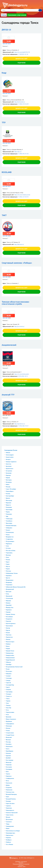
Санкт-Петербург (11, 489)
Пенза (8, 535)
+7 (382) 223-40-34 (23, 197)
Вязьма (8, 817)
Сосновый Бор (10, 685)
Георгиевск (9, 585)
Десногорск (9, 819)
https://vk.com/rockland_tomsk (22, 195)
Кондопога (9, 619)
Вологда (8, 555)
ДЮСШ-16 (6, 30)
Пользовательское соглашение (21, 864)
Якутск (8, 566)
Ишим (8, 828)
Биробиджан (10, 751)
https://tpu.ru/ (18, 152)
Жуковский (9, 596)
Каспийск (9, 744)
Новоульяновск (10, 658)
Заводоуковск (10, 826)
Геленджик (9, 769)
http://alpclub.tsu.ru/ (20, 424)
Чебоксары (9, 519)
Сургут (8, 687)
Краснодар (9, 510)
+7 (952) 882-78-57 (23, 426)
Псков (8, 669)
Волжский (9, 737)
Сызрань (8, 689)
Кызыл (8, 633)
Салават (8, 676)
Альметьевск (10, 457)
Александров (10, 455)
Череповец (9, 553)
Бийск (8, 484)
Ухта (7, 710)
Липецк (8, 639)
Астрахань (9, 471)
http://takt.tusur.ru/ (19, 244)
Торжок (8, 701)
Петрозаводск (10, 541)
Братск (8, 578)
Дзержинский (10, 589)
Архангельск (10, 469)
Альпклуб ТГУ (8, 395)
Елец (7, 594)
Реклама (21, 863)
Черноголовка (10, 712)
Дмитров (9, 592)
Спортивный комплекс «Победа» (17, 263)
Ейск (7, 772)
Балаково (9, 473)
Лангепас (9, 635)
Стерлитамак (10, 733)
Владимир (9, 582)
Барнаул (8, 475)
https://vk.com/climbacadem (22, 374)
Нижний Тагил (10, 651)
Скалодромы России (11, 450)
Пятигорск (9, 671)
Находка (8, 801)
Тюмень (8, 705)
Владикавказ (10, 580)
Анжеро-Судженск (11, 462)
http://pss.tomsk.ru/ (19, 326)
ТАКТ (4, 215)
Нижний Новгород (11, 525)
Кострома (9, 767)
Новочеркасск (10, 810)
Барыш (8, 478)
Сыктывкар (9, 692)
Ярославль (9, 523)
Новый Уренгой (10, 660)
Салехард (9, 678)
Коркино (8, 838)
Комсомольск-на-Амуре (13, 831)
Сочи (7, 546)
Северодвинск (10, 724)
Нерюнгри (9, 808)
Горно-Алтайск (10, 803)
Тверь (8, 824)
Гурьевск (8, 756)
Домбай (8, 758)
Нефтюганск (10, 835)
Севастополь (10, 815)
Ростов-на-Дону (11, 550)
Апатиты (9, 464)
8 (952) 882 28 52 (23, 376)
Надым (8, 649)
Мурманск (9, 544)
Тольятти (9, 696)
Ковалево (9, 765)
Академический (9, 345)
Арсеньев (9, 466)
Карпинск (9, 610)
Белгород (9, 480)
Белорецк (9, 482)
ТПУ (4, 122)
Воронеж (9, 503)
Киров (8, 569)
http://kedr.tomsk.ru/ (20, 102)
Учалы (8, 731)
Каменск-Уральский (12, 813)
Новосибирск (10, 491)
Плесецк (8, 571)
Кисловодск (9, 617)
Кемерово (9, 507)
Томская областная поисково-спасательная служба (16, 303)
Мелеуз (8, 728)
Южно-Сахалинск (11, 719)
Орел (8, 797)
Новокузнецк (10, 653)
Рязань (8, 560)
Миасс (8, 646)
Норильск (9, 776)
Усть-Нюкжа (10, 844)
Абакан (8, 453)
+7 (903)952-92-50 (23, 54)
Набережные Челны (12, 573)
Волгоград (9, 500)
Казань (8, 494)
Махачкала (9, 746)
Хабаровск (9, 528)
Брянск (8, 498)
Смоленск (9, 822)
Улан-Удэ (9, 708)
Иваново (8, 601)
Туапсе (8, 774)
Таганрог (9, 694)
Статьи (4, 15)
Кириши (8, 612)
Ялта (7, 781)
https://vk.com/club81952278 (22, 52)
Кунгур (8, 628)
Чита (7, 715)
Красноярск (9, 626)
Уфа (7, 516)
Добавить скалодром (21, 862)
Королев (8, 621)
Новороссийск (10, 655)
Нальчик (8, 753)
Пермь (8, 512)
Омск (8, 557)
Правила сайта (22, 867)
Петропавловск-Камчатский (14, 667)
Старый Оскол (10, 735)
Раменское (9, 790)
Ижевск (8, 603)
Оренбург (9, 664)
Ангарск (8, 459)
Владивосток (10, 537)
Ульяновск (9, 514)
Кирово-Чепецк (11, 614)
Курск (8, 562)
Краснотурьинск (11, 623)
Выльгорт (9, 762)
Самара (8, 680)
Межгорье (9, 726)
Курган (8, 630)
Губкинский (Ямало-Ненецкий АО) (16, 587)
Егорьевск (9, 788)
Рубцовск (9, 674)
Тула (7, 703)
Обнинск (8, 662)
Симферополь (10, 778)
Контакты (21, 865)
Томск (8, 699)
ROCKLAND (7, 172)
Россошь (8, 742)
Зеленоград (9, 598)
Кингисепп (9, 783)
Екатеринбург (10, 496)
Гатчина (8, 548)
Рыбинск (8, 842)
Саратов (8, 683)
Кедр (4, 73)
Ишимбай (9, 605)
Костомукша (10, 760)
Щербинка (9, 721)
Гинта (8, 749)
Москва (8, 487)
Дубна (8, 785)
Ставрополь (9, 539)
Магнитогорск (10, 642)
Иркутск (8, 505)
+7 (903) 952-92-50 (23, 154)
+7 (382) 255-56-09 (23, 104)
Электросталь (10, 792)
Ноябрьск (9, 840)
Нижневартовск (11, 833)
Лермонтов (9, 637)
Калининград (10, 532)
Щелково (9, 717)
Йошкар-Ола (10, 607)
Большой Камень (11, 799)
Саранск (8, 806)
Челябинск (9, 521)
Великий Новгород (11, 794)
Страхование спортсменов (17, 15)
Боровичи (9, 576)
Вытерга (8, 740)
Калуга (8, 530)
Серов (8, 564)
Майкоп (8, 644)
